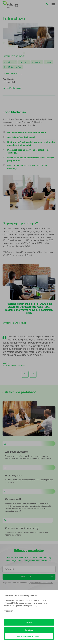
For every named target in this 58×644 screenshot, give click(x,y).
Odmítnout (29, 630)
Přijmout (29, 622)
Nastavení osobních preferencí (29, 636)
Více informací (10, 611)
